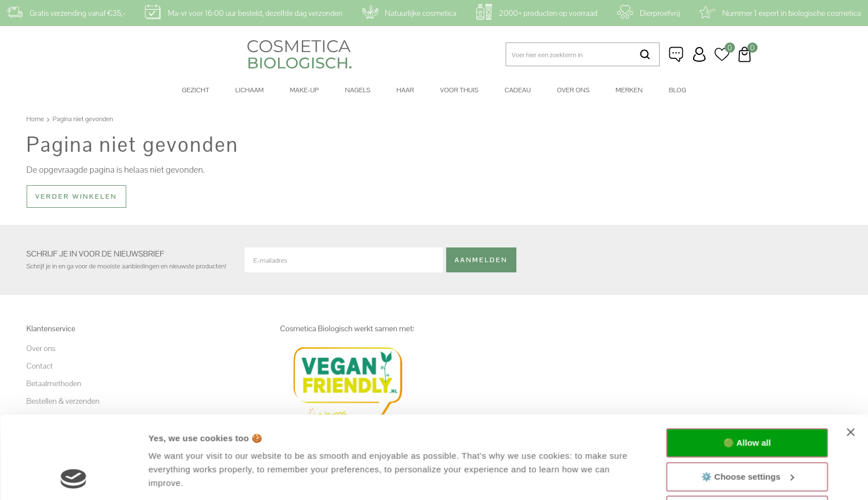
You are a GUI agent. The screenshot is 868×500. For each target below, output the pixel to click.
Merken (629, 90)
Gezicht (195, 90)
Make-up (304, 90)
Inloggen (699, 54)
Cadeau (518, 90)
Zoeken (645, 54)
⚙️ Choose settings (747, 399)
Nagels (358, 90)
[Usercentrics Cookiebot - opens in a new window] (73, 478)
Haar (405, 90)
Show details (175, 478)
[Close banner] (850, 355)
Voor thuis (459, 90)
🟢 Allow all (747, 366)
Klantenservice (677, 54)
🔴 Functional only (747, 433)
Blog (677, 90)
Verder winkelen (76, 196)
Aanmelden (481, 260)
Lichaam (250, 90)
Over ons (573, 90)
